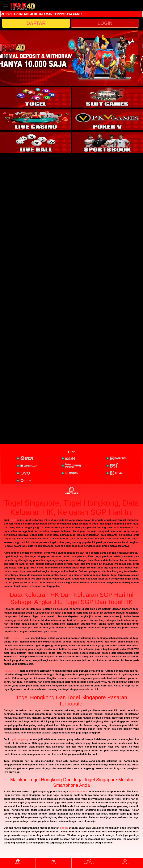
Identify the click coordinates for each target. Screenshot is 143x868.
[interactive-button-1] (36, 97)
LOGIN (105, 23)
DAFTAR (36, 23)
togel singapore (78, 791)
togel (13, 520)
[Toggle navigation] (5, 6)
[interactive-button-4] (107, 120)
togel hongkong (19, 739)
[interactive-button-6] (107, 143)
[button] (7, 58)
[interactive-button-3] (36, 120)
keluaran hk (17, 638)
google (64, 828)
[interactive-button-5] (36, 143)
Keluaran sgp (12, 671)
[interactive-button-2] (107, 97)
